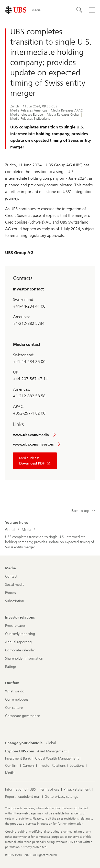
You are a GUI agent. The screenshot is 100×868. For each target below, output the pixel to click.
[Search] (80, 10)
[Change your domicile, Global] (51, 743)
